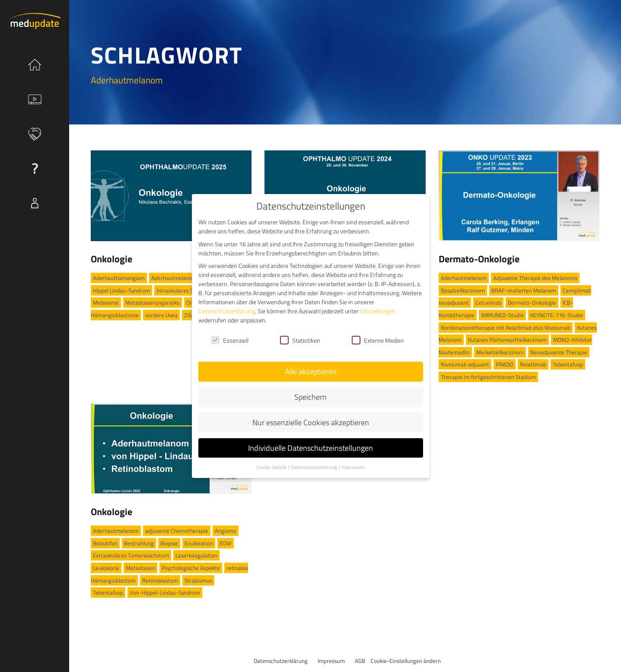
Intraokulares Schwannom (188, 290)
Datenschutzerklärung (281, 661)
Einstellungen (377, 311)
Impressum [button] (353, 467)
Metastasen (140, 568)
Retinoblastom (160, 580)
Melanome (106, 303)
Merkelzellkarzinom (500, 352)
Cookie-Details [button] (272, 467)
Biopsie (169, 543)
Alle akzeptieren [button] (311, 371)
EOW (226, 543)
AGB (360, 661)
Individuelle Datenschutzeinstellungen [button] (310, 448)
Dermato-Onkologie (479, 259)
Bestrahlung (139, 543)
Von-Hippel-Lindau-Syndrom (165, 592)
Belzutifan (105, 543)
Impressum (331, 661)
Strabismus (198, 580)
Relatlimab (533, 364)
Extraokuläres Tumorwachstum (131, 555)
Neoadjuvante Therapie (559, 352)
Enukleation (199, 543)
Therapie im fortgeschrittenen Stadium (488, 377)
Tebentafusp (568, 364)
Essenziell (230, 340)
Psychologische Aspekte (191, 568)
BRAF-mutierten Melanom (524, 290)
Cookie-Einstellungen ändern (406, 661)
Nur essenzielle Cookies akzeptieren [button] (311, 422)
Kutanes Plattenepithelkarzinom (507, 340)
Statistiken (300, 340)
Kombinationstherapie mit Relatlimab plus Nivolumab (506, 328)
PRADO (505, 364)
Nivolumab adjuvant (465, 364)
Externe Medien (378, 340)
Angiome (226, 531)
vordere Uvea (161, 315)
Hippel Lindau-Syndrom (121, 290)
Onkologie (111, 259)
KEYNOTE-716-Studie (557, 315)
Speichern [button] (310, 397)
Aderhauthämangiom (119, 278)
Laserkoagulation (196, 555)
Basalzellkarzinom (463, 290)
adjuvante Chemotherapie (177, 531)
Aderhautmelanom (174, 278)
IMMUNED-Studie (502, 315)
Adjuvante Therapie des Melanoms (535, 278)
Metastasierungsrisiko (153, 303)
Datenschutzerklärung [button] (315, 467)
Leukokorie (106, 568)
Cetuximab (488, 303)
